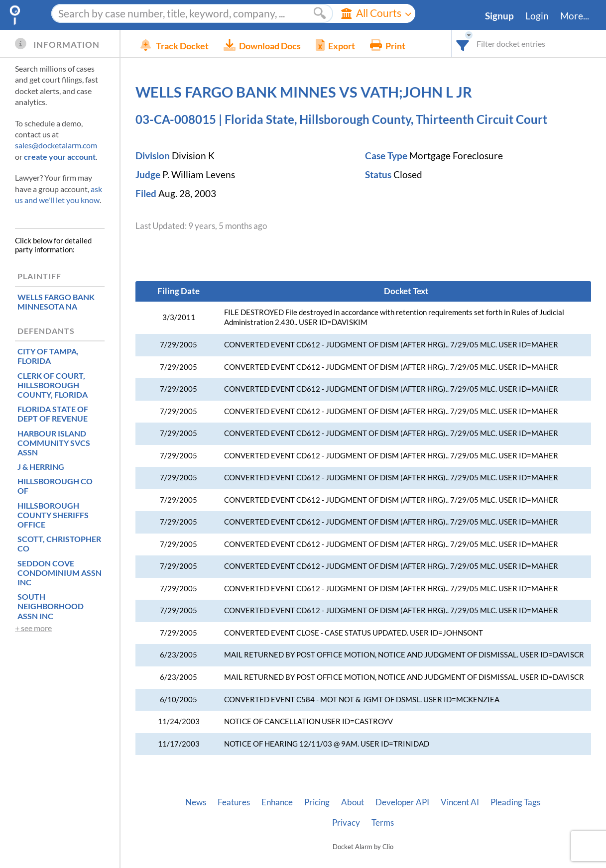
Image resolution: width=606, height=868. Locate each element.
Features (234, 802)
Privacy (346, 823)
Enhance (277, 802)
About (353, 802)
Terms (383, 823)
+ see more (33, 628)
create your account (60, 157)
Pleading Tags (515, 802)
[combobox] (463, 44)
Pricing (317, 802)
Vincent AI (460, 802)
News (196, 802)
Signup (499, 16)
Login (537, 16)
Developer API (402, 802)
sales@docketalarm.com (56, 145)
